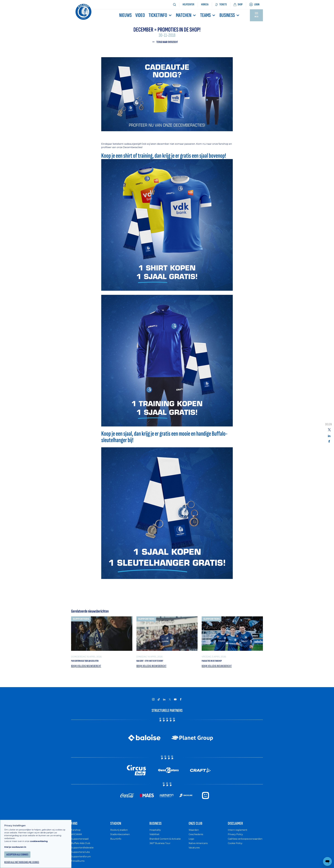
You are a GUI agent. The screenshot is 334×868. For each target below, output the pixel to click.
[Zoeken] (174, 5)
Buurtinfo (116, 843)
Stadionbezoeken (121, 838)
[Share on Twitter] (329, 429)
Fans (76, 827)
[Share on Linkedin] (329, 436)
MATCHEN (186, 15)
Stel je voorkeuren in (19, 842)
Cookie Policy (236, 850)
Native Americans (200, 847)
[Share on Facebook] (329, 442)
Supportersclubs (81, 856)
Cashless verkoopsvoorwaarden (242, 844)
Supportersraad (81, 843)
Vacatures (195, 852)
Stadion (118, 827)
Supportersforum (82, 861)
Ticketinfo (160, 15)
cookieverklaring (43, 836)
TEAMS (208, 15)
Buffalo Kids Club (82, 847)
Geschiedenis (197, 838)
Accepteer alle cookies (23, 850)
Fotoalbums (78, 865)
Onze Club (199, 827)
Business (230, 15)
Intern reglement (238, 834)
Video (140, 15)
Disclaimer (239, 827)
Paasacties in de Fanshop (218, 662)
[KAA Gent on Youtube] (175, 701)
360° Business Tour (161, 847)
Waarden (194, 834)
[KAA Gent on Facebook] (181, 701)
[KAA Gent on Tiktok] (159, 701)
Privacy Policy (236, 838)
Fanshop (76, 834)
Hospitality (156, 834)
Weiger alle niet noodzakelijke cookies (28, 858)
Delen (329, 424)
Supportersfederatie (83, 852)
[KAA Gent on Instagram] (153, 701)
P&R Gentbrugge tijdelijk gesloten (93, 662)
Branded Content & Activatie (167, 843)
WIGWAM (77, 838)
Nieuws (125, 15)
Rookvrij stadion (120, 834)
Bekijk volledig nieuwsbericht (88, 668)
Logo (192, 843)
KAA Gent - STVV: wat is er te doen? (158, 662)
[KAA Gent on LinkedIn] (164, 701)
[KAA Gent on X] (170, 701)
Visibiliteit (156, 838)
